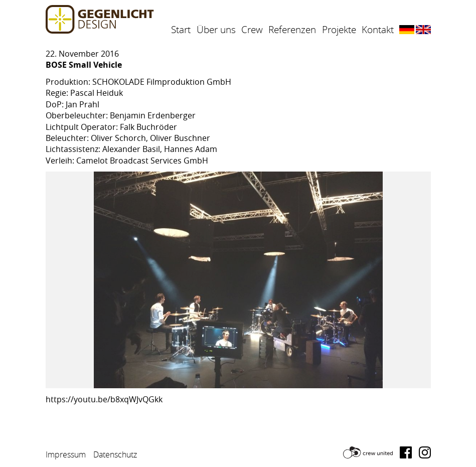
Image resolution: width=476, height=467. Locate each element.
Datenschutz (115, 454)
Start (181, 30)
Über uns (216, 30)
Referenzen (292, 30)
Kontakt (378, 30)
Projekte (339, 30)
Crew (252, 30)
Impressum (66, 454)
